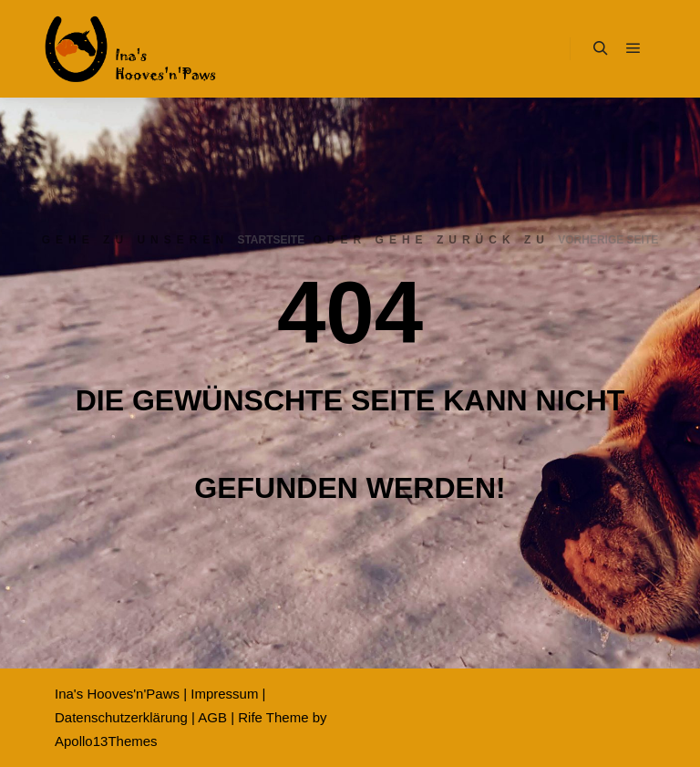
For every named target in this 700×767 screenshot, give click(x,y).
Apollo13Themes (106, 741)
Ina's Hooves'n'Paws (117, 694)
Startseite (271, 240)
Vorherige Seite (608, 240)
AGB (212, 717)
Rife (250, 717)
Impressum (224, 694)
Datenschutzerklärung (121, 717)
